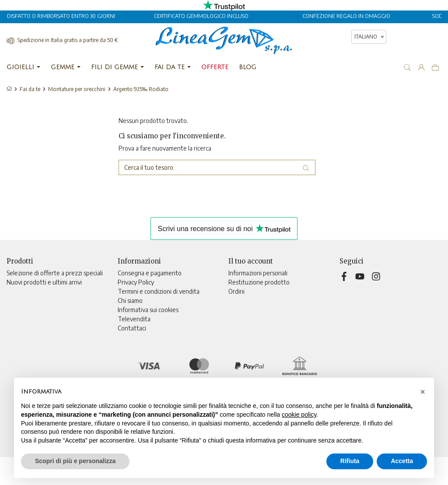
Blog (124, 346)
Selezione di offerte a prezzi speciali (55, 273)
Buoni (236, 319)
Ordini (236, 291)
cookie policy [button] (299, 415)
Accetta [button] (402, 461)
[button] (423, 392)
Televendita (134, 319)
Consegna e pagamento (150, 273)
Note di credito (249, 300)
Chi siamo (130, 300)
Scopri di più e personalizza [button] (75, 461)
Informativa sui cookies (148, 310)
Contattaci (132, 328)
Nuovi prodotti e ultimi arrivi (44, 282)
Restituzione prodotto (259, 282)
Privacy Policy (136, 282)
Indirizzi (239, 310)
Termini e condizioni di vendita (159, 291)
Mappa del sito (137, 337)
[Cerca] (217, 167)
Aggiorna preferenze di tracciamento (167, 356)
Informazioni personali (258, 273)
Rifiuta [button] (350, 461)
